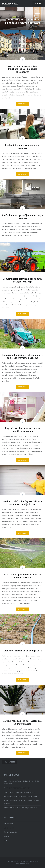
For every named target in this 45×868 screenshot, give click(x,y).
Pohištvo (7, 836)
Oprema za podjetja (10, 832)
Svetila (6, 841)
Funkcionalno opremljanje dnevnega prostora (19, 792)
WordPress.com (23, 864)
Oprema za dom (9, 828)
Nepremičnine (8, 823)
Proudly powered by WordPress (17, 861)
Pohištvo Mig (10, 4)
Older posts (10, 762)
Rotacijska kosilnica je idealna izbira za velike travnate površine (22, 802)
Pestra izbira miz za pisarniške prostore (17, 788)
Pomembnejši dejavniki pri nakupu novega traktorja (21, 796)
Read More (23, 104)
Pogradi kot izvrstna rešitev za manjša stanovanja (20, 808)
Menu (39, 3)
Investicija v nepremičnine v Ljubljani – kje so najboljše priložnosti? (22, 782)
